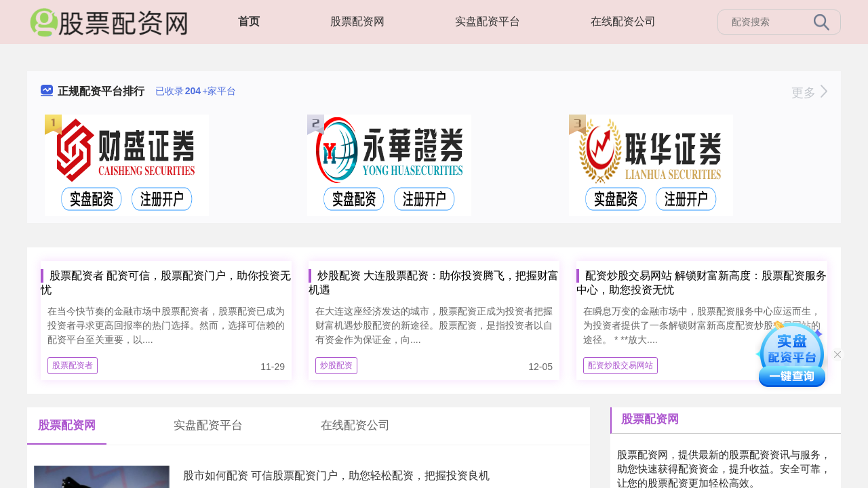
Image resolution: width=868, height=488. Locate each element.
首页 (249, 21)
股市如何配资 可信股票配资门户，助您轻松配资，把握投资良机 (336, 475)
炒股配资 (336, 365)
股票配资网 (357, 21)
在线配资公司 (623, 21)
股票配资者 (73, 365)
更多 (809, 93)
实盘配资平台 (488, 21)
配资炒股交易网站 (620, 365)
